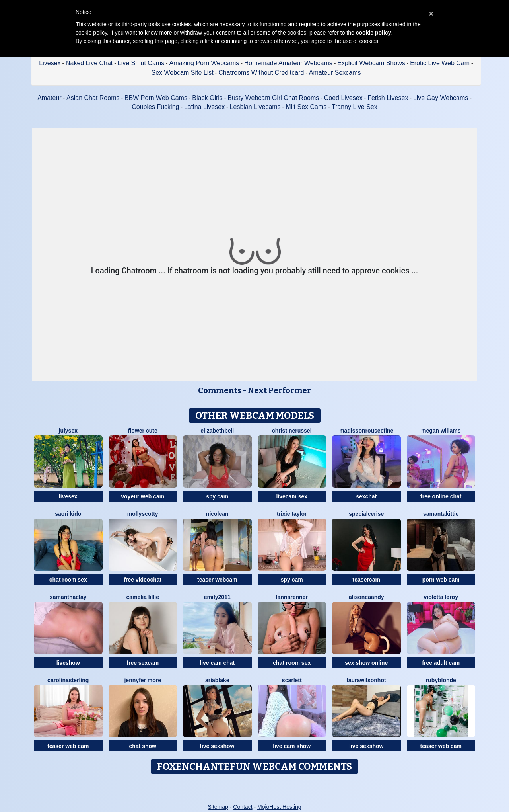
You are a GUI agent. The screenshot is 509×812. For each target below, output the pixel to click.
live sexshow (217, 746)
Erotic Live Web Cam (440, 63)
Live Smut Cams (141, 63)
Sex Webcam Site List (182, 73)
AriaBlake (217, 680)
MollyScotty (143, 514)
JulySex (68, 431)
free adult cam (441, 663)
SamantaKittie (441, 514)
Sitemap (218, 807)
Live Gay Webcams (441, 98)
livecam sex (292, 496)
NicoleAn (217, 514)
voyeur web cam (143, 496)
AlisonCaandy (366, 597)
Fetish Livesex (388, 98)
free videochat (143, 580)
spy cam (217, 496)
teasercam (366, 580)
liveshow (68, 663)
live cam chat (217, 663)
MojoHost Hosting (279, 807)
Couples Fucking (155, 107)
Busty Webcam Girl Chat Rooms (273, 98)
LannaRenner (292, 597)
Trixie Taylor (292, 514)
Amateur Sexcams (335, 73)
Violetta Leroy (441, 597)
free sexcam (143, 663)
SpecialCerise (366, 514)
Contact (243, 807)
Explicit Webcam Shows (371, 63)
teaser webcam (217, 580)
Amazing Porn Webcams (204, 63)
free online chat (441, 496)
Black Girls (207, 98)
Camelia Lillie (143, 597)
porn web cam (441, 580)
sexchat (366, 496)
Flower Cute (143, 431)
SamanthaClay (68, 597)
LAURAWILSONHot (366, 680)
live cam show (292, 746)
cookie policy (374, 33)
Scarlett (292, 680)
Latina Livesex (204, 107)
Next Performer (279, 390)
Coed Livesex (343, 98)
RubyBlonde (441, 680)
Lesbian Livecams (255, 107)
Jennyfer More (143, 680)
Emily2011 (217, 597)
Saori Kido (68, 514)
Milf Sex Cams (306, 107)
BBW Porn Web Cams (156, 98)
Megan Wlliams (441, 431)
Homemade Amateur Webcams (288, 63)
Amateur (49, 98)
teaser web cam (68, 746)
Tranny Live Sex (355, 107)
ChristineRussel (292, 431)
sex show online (366, 663)
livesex (68, 496)
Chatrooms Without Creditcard (261, 73)
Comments (220, 390)
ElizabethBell (217, 431)
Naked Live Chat (89, 63)
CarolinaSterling (68, 680)
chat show (143, 746)
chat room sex (68, 580)
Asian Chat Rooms (93, 98)
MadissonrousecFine (366, 431)
